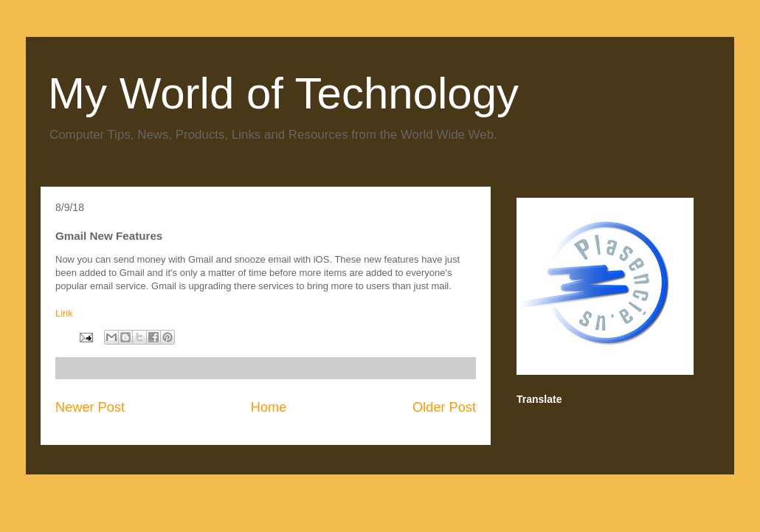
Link (64, 313)
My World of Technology (283, 93)
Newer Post (90, 407)
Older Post (444, 407)
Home (269, 407)
